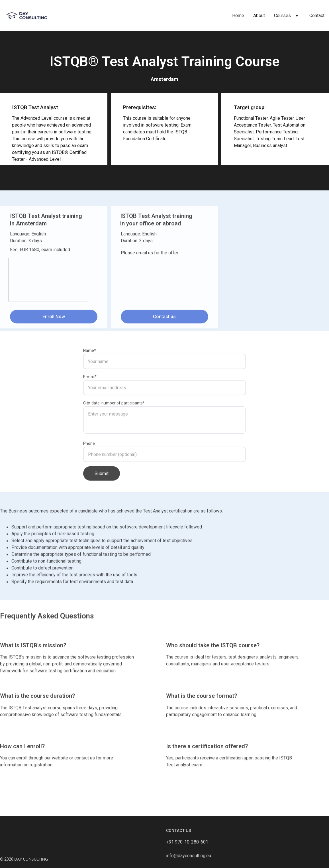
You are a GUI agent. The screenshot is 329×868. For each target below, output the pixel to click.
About (259, 16)
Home (238, 16)
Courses (282, 16)
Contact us (164, 319)
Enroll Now (54, 319)
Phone (89, 464)
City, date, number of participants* (114, 424)
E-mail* (90, 397)
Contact (317, 16)
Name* (90, 371)
